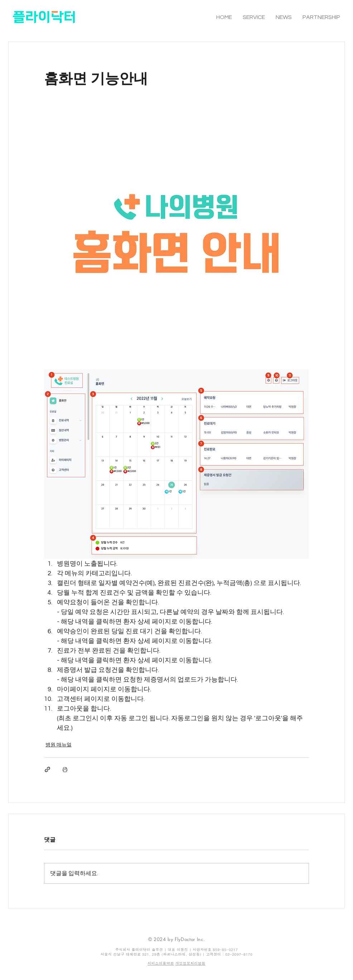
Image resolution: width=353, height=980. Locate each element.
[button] (254, 17)
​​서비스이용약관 (161, 963)
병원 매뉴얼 (59, 745)
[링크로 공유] (47, 769)
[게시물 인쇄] (65, 769)
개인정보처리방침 (190, 963)
